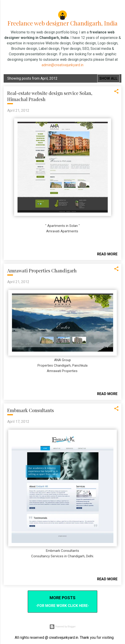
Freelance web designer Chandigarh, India (63, 22)
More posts (62, 595)
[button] (116, 90)
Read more (107, 252)
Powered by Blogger (62, 624)
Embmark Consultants (31, 408)
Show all (108, 76)
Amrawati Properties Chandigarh (42, 268)
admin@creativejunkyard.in (62, 63)
